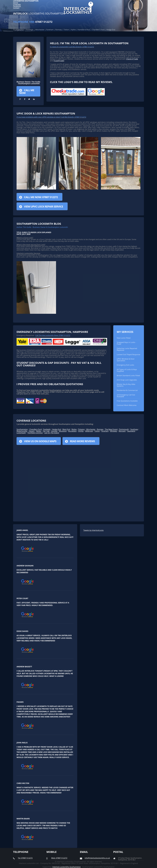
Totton (97, 431)
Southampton (22, 429)
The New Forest (111, 429)
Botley (74, 429)
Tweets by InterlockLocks (94, 530)
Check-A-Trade (132, 59)
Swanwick (131, 431)
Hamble (54, 431)
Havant (32, 431)
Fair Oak (46, 431)
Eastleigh (47, 429)
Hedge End (57, 429)
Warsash (122, 431)
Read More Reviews (82, 441)
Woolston (63, 431)
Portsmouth (124, 429)
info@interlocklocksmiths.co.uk (97, 858)
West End (66, 429)
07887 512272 (33, 22)
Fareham (105, 431)
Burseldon (72, 431)
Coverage (17, 4)
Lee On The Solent (52, 433)
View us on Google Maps (40, 441)
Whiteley (114, 431)
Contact (16, 8)
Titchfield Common (35, 433)
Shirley (81, 431)
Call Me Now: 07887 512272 (41, 197)
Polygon (81, 429)
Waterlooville (22, 431)
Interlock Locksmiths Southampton (67, 867)
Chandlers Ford (36, 429)
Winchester (91, 429)
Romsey (100, 429)
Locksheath (21, 433)
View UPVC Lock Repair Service (44, 206)
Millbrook (89, 431)
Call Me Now (27, 91)
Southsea (134, 429)
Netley (39, 431)
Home (16, 3)
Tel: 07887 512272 (25, 858)
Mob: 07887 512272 (59, 858)
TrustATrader (59, 61)
